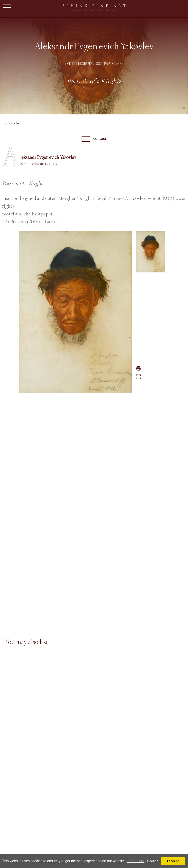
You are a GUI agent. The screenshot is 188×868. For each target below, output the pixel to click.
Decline (153, 861)
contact (94, 139)
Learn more (135, 861)
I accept (173, 861)
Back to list (12, 123)
